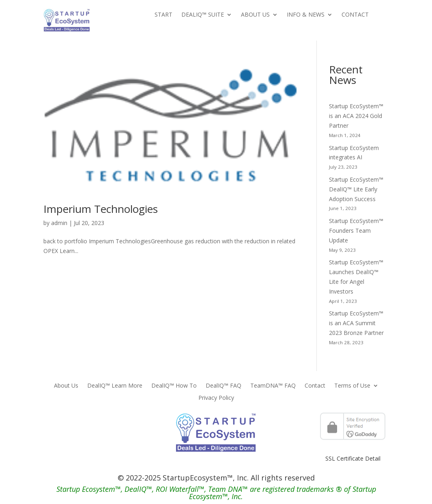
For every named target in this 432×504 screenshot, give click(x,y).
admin (59, 223)
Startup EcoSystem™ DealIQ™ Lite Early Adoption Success (356, 189)
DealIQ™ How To (174, 386)
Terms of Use (352, 386)
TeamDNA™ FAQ (273, 386)
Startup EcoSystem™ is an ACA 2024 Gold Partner (356, 116)
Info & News (306, 15)
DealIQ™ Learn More (115, 386)
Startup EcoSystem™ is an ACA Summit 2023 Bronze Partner (356, 323)
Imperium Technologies (101, 209)
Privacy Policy (216, 398)
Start (163, 15)
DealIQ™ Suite (203, 15)
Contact (355, 15)
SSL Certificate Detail (353, 458)
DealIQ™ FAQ (224, 386)
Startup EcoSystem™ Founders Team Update (356, 231)
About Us (255, 15)
